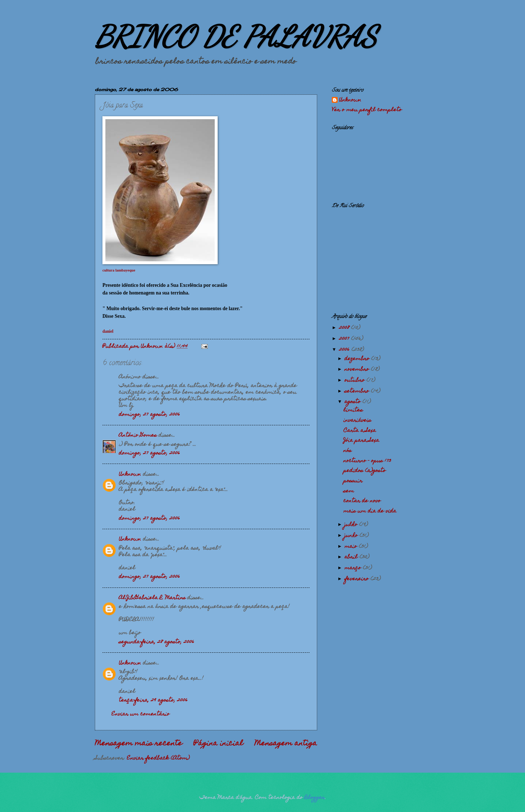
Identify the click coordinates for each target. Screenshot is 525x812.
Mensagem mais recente (139, 744)
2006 (345, 350)
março (354, 568)
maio (352, 547)
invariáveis (357, 421)
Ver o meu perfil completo (367, 110)
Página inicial (218, 744)
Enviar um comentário (141, 714)
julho (352, 525)
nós (347, 451)
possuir (353, 481)
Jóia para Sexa (361, 441)
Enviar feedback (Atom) (158, 758)
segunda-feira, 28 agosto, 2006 (157, 642)
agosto (353, 402)
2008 (345, 328)
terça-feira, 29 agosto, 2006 (153, 700)
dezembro (358, 359)
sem (349, 491)
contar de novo (362, 501)
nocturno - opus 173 (367, 461)
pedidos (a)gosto (365, 471)
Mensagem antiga (286, 744)
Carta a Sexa (360, 431)
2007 (345, 339)
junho (352, 536)
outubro (355, 380)
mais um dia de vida (370, 511)
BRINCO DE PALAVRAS (236, 36)
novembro (358, 370)
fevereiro (357, 579)
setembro (358, 391)
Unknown (130, 475)
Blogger (315, 798)
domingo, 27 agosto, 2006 (149, 415)
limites (353, 410)
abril (352, 557)
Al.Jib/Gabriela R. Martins (152, 598)
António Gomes (138, 436)
